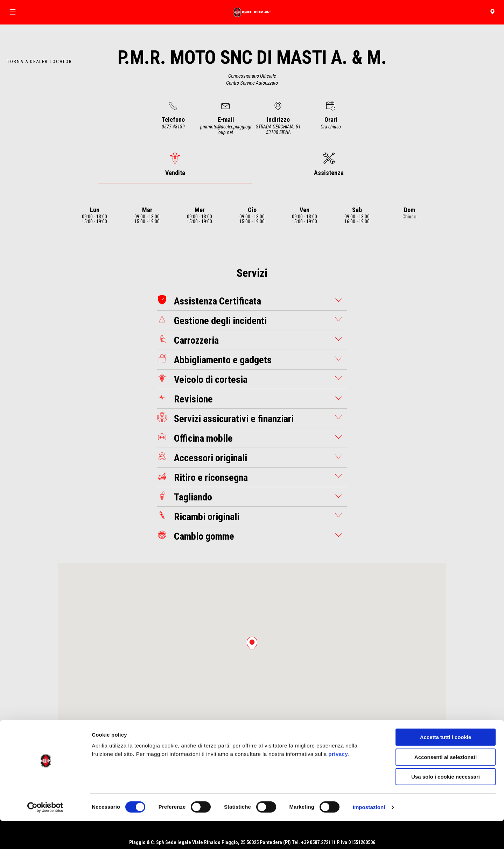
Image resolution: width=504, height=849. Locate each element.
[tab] (175, 164)
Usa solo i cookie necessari (446, 805)
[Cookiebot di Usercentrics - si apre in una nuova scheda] (45, 835)
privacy (338, 782)
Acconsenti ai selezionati (446, 785)
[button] (252, 644)
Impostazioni (369, 835)
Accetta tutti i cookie (446, 765)
